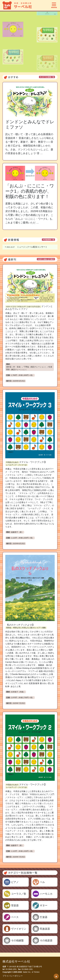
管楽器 (15, 905)
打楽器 (44, 917)
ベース (15, 917)
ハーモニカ (46, 894)
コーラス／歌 (19, 894)
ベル (42, 882)
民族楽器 (45, 929)
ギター (44, 905)
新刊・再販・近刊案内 (47, 259)
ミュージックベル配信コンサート (27, 247)
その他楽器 (46, 940)
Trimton (37, 972)
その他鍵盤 (17, 940)
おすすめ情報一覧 (48, 77)
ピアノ (15, 882)
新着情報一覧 (49, 240)
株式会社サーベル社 (16, 961)
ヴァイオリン (19, 929)
